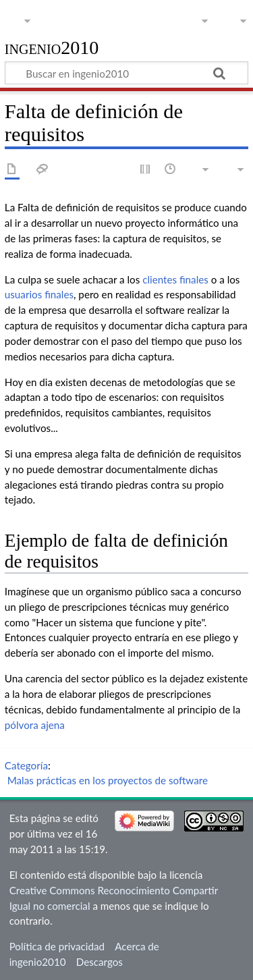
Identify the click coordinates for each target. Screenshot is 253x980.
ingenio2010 (52, 48)
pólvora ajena (35, 725)
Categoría (26, 765)
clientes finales (175, 279)
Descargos (100, 962)
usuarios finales (39, 294)
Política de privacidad (57, 946)
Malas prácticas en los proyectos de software (108, 780)
